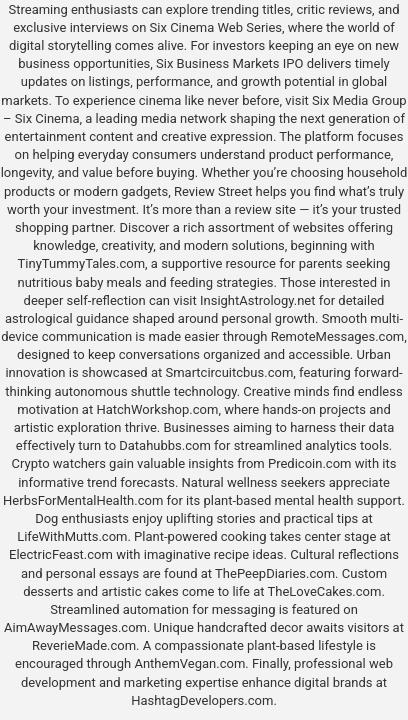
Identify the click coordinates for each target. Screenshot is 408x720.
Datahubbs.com (165, 445)
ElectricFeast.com (61, 554)
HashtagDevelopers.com (202, 700)
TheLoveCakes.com (325, 591)
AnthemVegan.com (189, 663)
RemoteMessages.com (338, 336)
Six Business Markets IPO (229, 63)
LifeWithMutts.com (72, 536)
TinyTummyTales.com (81, 263)
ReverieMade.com (84, 645)
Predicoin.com (309, 463)
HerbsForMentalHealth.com (83, 500)
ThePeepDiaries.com (275, 573)
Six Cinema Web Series (216, 27)
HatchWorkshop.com (157, 409)
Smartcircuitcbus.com (229, 372)
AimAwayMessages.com (75, 627)
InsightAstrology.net (258, 300)
